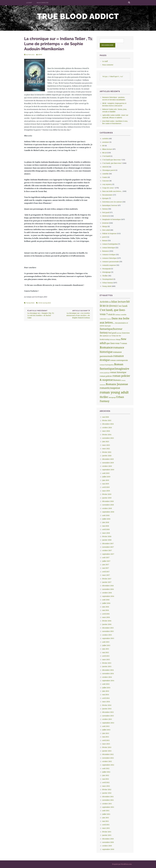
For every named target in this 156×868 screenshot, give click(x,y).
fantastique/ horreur (110, 205)
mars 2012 (106, 786)
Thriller (105, 276)
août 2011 (106, 811)
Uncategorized (108, 279)
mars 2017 (106, 575)
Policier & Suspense (109, 233)
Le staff (29, 3)
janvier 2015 (107, 666)
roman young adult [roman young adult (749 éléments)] (114, 392)
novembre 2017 (108, 547)
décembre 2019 (108, 459)
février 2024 (107, 435)
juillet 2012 (106, 772)
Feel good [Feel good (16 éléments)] (112, 333)
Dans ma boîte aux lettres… (112, 191)
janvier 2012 (107, 793)
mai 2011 (106, 821)
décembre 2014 (108, 670)
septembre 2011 (108, 807)
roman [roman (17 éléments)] (124, 343)
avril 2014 (106, 698)
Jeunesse (105, 223)
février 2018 (107, 536)
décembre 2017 (108, 543)
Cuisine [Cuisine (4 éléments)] (109, 319)
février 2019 (107, 494)
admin (40, 55)
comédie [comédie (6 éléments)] (123, 315)
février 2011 (107, 832)
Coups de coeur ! (108, 188)
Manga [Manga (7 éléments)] (118, 339)
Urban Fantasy (108, 283)
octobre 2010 (107, 846)
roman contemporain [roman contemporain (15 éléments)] (119, 360)
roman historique (109, 248)
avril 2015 (106, 656)
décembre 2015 (108, 628)
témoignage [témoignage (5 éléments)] (112, 397)
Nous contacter (43, 3)
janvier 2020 (107, 456)
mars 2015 (106, 659)
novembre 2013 (108, 716)
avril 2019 (106, 487)
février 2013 (107, 747)
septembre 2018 (108, 512)
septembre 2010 (108, 849)
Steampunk (106, 269)
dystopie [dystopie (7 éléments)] (108, 326)
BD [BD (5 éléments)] (110, 302)
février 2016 (107, 621)
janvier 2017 (107, 582)
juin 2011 (106, 818)
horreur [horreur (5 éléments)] (119, 333)
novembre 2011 (108, 800)
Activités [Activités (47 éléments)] (104, 302)
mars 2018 (106, 533)
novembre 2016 (108, 589)
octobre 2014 (107, 677)
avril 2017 (106, 572)
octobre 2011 (107, 804)
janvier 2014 (107, 709)
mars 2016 (106, 617)
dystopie (105, 198)
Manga (105, 226)
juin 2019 (106, 480)
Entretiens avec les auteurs (112, 202)
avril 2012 (106, 782)
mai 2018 (106, 526)
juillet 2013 (106, 730)
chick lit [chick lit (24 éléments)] (111, 314)
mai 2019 (106, 484)
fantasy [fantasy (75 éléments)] (104, 333)
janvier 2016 (107, 624)
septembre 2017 (108, 554)
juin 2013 (106, 733)
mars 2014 (106, 702)
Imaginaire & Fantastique (111, 219)
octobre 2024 (107, 427)
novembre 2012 (108, 758)
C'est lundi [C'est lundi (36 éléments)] (122, 306)
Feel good (106, 212)
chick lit (105, 167)
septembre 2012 (108, 765)
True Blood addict (78, 16)
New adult (106, 230)
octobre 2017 (107, 550)
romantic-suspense (109, 265)
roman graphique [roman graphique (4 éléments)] (105, 373)
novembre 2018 (108, 505)
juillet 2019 (106, 477)
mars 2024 (106, 431)
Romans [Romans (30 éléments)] (117, 380)
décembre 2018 (108, 501)
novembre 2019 (108, 463)
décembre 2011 (108, 797)
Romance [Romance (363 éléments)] (106, 347)
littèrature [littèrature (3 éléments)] (113, 340)
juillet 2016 (106, 603)
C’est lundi (106, 156)
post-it (104, 237)
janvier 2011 (107, 835)
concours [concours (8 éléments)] (103, 319)
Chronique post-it (109, 170)
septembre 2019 (108, 470)
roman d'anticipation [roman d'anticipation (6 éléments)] (107, 365)
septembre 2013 (108, 723)
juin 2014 (106, 691)
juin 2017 (106, 565)
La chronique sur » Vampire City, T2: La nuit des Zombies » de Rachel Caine (41, 314)
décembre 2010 (108, 839)
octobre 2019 (107, 466)
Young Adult (30, 303)
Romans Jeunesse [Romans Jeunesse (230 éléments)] (117, 384)
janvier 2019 (107, 498)
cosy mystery (107, 184)
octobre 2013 (107, 719)
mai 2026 (106, 417)
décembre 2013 (108, 712)
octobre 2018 (107, 508)
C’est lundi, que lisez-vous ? (112, 163)
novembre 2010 (108, 842)
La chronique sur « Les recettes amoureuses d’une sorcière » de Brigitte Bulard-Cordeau (76, 314)
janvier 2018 (107, 540)
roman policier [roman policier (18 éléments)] (106, 376)
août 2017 (106, 557)
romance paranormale (111, 262)
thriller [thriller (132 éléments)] (104, 397)
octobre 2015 (107, 635)
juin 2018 (106, 522)
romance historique (109, 258)
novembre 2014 (108, 673)
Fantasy (105, 209)
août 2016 (106, 600)
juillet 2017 (106, 561)
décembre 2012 (108, 754)
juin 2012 (106, 775)
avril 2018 (106, 529)
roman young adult (44, 303)
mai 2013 (106, 737)
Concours (106, 181)
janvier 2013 (107, 751)
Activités (105, 139)
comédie (105, 174)
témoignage (107, 272)
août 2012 (106, 768)
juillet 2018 (106, 519)
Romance (106, 251)
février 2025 (107, 420)
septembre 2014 (108, 681)
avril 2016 (106, 614)
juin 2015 (106, 649)
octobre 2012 (107, 761)
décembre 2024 (108, 424)
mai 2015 (106, 652)
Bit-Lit (104, 153)
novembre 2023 (108, 438)
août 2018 (106, 515)
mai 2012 (106, 779)
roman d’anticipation (110, 244)
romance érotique (109, 255)
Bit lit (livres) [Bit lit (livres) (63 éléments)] (110, 306)
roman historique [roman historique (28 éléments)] (118, 372)
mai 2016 (106, 610)
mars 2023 (106, 445)
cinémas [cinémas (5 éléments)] (118, 315)
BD (103, 146)
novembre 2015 (108, 631)
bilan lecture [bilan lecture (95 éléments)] (119, 302)
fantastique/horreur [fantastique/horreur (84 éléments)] (111, 329)
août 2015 (106, 642)
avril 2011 (106, 825)
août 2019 (106, 473)
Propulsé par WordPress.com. (122, 864)
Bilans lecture (107, 149)
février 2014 (107, 705)
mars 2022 (106, 449)
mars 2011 (106, 828)
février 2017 (107, 579)
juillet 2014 (106, 688)
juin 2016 (106, 607)
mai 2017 (106, 568)
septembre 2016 (108, 596)
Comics (105, 177)
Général (105, 216)
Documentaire (107, 195)
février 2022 (107, 452)
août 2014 (106, 684)
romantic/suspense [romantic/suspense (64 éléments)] (110, 388)
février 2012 (107, 789)
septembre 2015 (108, 638)
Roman (105, 241)
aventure (106, 142)
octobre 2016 (107, 593)
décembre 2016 (108, 586)
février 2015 (107, 663)
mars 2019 (106, 491)
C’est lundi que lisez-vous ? (112, 160)
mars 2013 (106, 744)
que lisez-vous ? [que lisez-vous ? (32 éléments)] (114, 343)
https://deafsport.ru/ (113, 77)
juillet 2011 (106, 814)
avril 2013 (106, 740)
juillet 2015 (106, 645)
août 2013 (106, 726)
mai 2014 (106, 695)
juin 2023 (106, 441)
